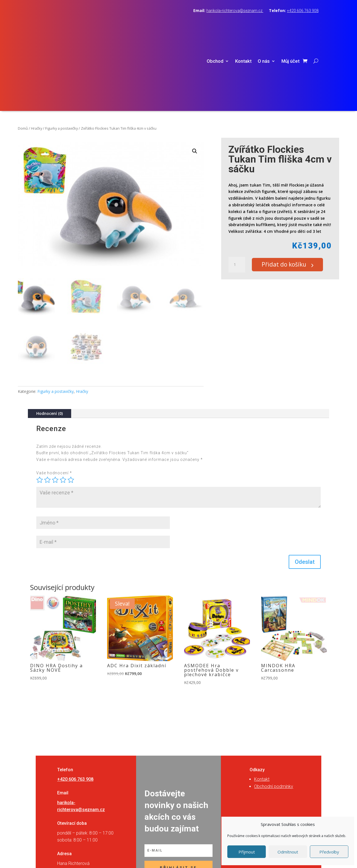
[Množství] (237, 191)
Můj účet (290, 24)
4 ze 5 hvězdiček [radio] (63, 406)
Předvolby (329, 852)
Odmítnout (288, 852)
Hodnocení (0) (50, 339)
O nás (264, 24)
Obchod (215, 24)
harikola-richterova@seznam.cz (235, 11)
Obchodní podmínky (274, 713)
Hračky (37, 54)
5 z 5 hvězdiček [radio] (71, 406)
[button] (195, 77)
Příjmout (247, 852)
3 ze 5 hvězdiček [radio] (55, 406)
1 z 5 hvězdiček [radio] (40, 406)
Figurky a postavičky (61, 54)
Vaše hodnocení (54, 399)
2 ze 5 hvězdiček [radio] (47, 406)
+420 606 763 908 (303, 11)
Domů (23, 54)
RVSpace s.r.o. (214, 858)
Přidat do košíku (287, 191)
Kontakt (243, 24)
